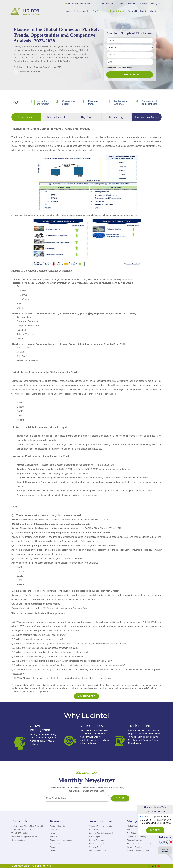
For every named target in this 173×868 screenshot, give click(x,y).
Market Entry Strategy (136, 826)
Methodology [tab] (117, 117)
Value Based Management (138, 851)
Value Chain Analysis (97, 851)
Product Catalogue (96, 844)
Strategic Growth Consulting (139, 844)
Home (68, 11)
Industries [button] (154, 11)
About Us (54, 837)
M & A (130, 830)
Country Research (96, 840)
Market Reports (118, 11)
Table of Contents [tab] (56, 117)
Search (144, 4)
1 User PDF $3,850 (155, 817)
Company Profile (96, 847)
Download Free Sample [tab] (147, 117)
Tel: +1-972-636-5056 (21, 833)
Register (132, 4)
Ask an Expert (86, 696)
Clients (53, 851)
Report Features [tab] (26, 117)
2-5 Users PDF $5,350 (156, 820)
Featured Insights (82, 11)
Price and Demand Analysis (100, 826)
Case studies (55, 830)
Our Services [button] (99, 11)
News (52, 833)
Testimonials (55, 844)
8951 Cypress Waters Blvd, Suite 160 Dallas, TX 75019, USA (27, 828)
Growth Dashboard (137, 11)
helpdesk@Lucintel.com (78, 4)
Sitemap (53, 847)
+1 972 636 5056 (105, 4)
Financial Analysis (135, 840)
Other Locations (18, 840)
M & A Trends (94, 830)
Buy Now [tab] (86, 117)
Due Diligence (133, 833)
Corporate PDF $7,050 (157, 823)
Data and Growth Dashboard (101, 833)
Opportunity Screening (136, 837)
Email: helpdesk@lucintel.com (24, 837)
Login (121, 4)
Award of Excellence (136, 847)
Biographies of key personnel (62, 840)
